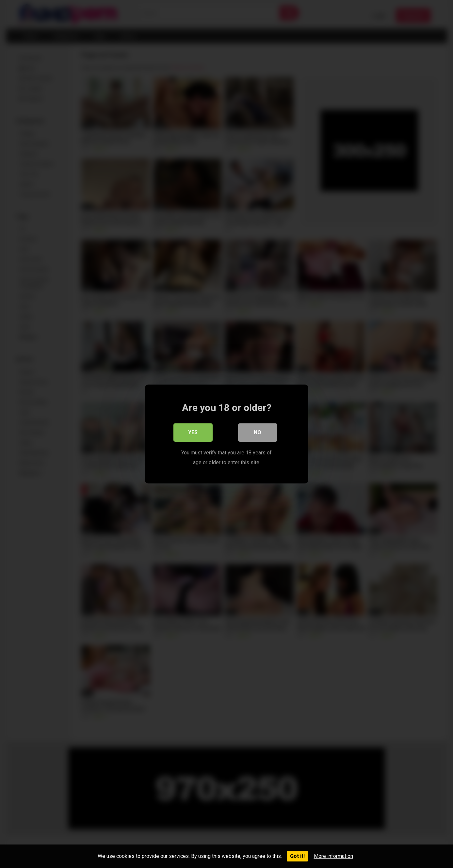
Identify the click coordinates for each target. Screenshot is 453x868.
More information (333, 856)
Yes (193, 432)
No (258, 432)
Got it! (297, 856)
